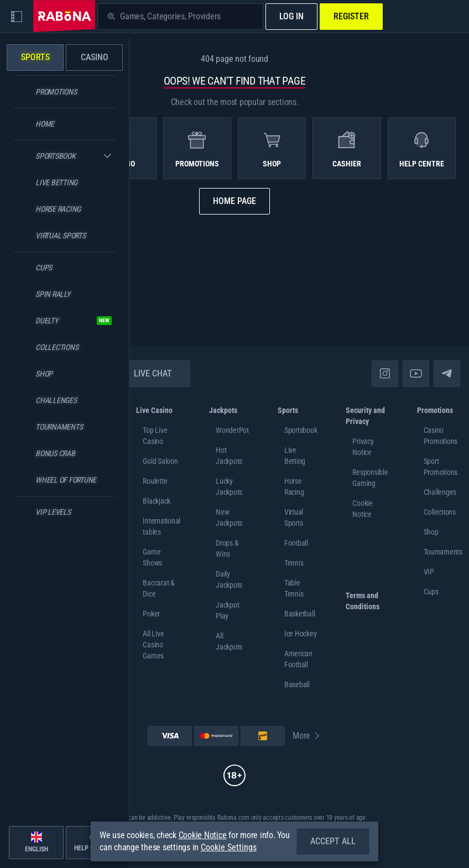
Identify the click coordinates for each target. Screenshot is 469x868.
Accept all (333, 841)
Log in (291, 16)
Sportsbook (301, 430)
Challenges (440, 492)
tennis (294, 563)
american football (298, 659)
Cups (431, 592)
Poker (151, 614)
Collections (440, 512)
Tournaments (443, 552)
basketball (300, 614)
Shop (431, 532)
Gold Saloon (160, 461)
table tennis (294, 588)
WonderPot (232, 430)
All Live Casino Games (153, 645)
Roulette (155, 481)
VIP (429, 572)
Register (351, 16)
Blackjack (157, 501)
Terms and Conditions (363, 601)
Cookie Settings (229, 848)
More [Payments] (307, 736)
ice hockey (301, 634)
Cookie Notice (203, 835)
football (296, 543)
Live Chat (146, 373)
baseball (297, 684)
